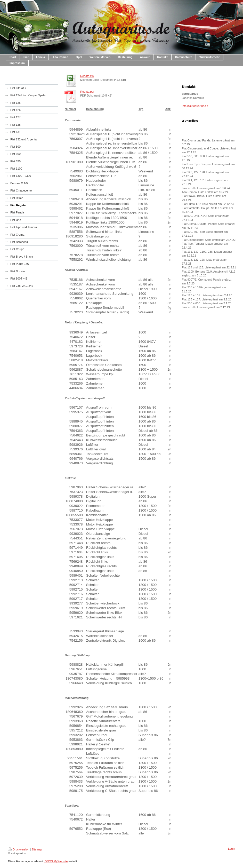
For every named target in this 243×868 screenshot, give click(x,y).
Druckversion (19, 849)
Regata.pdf (87, 92)
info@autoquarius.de (195, 106)
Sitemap (37, 849)
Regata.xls (87, 76)
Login (232, 849)
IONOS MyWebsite (56, 861)
